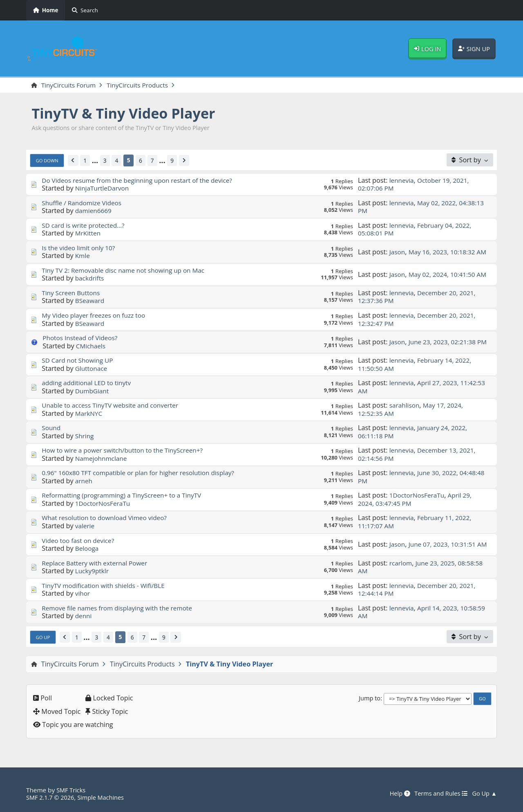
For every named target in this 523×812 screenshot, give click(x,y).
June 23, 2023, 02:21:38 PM (419, 342)
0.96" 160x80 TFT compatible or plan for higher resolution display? (143, 473)
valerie (85, 526)
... (98, 161)
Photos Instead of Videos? (82, 338)
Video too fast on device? (80, 541)
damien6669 (94, 211)
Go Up (44, 637)
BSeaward (91, 301)
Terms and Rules (438, 794)
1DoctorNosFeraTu (104, 504)
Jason (398, 248)
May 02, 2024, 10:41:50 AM (419, 275)
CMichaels (92, 346)
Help (395, 794)
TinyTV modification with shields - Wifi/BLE (107, 586)
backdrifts (91, 279)
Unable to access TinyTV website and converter (114, 406)
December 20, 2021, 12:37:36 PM (419, 297)
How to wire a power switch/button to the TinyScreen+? (127, 451)
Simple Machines (105, 797)
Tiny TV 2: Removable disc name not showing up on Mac (128, 271)
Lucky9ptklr (93, 571)
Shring (85, 436)
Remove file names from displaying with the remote (121, 608)
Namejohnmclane (103, 459)
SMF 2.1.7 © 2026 (51, 797)
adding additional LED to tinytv (89, 383)
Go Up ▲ (484, 794)
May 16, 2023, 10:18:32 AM (419, 252)
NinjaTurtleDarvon (104, 188)
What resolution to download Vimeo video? (108, 518)
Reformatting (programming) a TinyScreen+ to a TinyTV (126, 496)
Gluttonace (92, 369)
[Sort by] (470, 160)
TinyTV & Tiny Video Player (129, 113)
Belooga (88, 549)
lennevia (402, 181)
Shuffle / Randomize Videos (84, 203)
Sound (51, 428)
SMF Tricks (72, 790)
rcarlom (401, 563)
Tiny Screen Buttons (72, 293)
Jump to (370, 699)
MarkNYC (89, 414)
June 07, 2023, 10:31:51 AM (419, 545)
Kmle (83, 256)
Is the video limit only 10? (80, 248)
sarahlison (405, 406)
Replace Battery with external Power (97, 563)
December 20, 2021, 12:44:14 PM (419, 590)
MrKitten (89, 234)
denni (84, 616)
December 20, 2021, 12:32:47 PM (419, 320)
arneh (84, 481)
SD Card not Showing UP (79, 361)
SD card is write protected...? (85, 226)
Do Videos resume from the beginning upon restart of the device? (142, 181)
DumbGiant (93, 391)
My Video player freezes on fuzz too (96, 316)
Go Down (48, 161)
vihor (83, 594)
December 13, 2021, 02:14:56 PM (419, 455)
